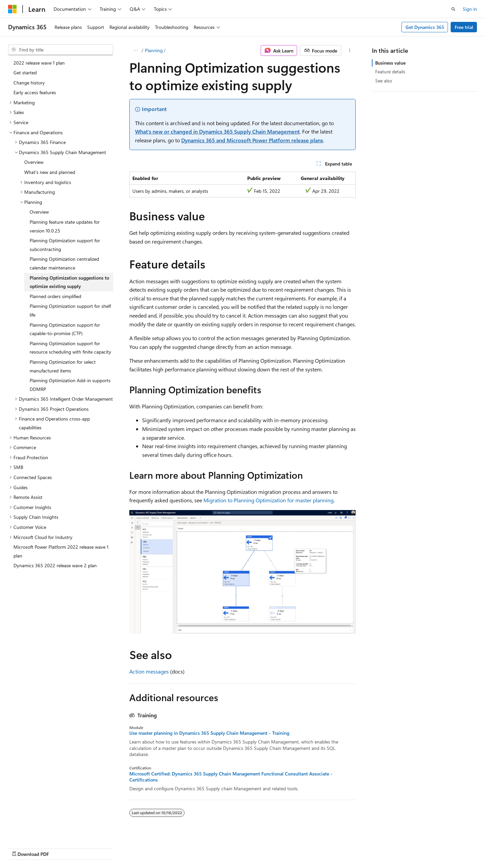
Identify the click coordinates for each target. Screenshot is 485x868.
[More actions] (350, 50)
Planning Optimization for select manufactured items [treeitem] (63, 366)
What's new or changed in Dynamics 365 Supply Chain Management (217, 131)
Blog (293, 847)
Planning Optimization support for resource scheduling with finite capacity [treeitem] (70, 348)
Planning (154, 50)
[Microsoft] (12, 9)
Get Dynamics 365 (425, 27)
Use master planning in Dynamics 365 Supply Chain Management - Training (209, 733)
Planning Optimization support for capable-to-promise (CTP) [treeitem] (65, 329)
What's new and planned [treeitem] (50, 172)
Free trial (464, 27)
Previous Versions (262, 847)
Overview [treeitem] (34, 162)
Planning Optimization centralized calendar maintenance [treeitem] (64, 263)
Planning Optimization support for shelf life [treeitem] (70, 310)
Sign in (470, 9)
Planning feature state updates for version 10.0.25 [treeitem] (65, 226)
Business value (390, 63)
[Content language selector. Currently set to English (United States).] (39, 847)
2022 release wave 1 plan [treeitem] (39, 63)
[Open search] (453, 9)
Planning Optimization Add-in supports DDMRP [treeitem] (70, 385)
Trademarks (415, 847)
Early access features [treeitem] (35, 92)
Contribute (321, 847)
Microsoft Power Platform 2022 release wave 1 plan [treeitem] (61, 551)
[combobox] (61, 50)
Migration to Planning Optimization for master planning (268, 500)
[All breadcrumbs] (135, 50)
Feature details (390, 71)
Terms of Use (382, 847)
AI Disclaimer (223, 847)
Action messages (149, 671)
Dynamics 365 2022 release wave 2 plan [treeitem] (55, 565)
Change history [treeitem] (29, 83)
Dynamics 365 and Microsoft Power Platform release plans (252, 140)
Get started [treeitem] (25, 73)
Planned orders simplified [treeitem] (55, 296)
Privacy (348, 847)
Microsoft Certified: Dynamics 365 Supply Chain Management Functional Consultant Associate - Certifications (231, 777)
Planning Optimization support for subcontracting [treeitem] (65, 245)
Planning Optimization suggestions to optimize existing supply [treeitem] (69, 282)
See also (384, 81)
